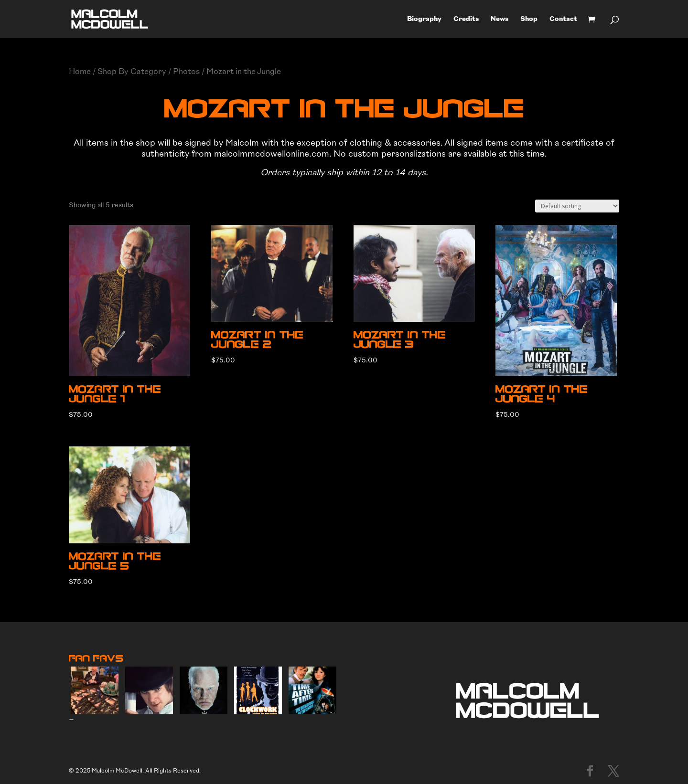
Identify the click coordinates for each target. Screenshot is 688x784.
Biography (424, 19)
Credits (466, 19)
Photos (186, 71)
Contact (563, 19)
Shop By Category (132, 71)
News (500, 19)
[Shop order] (577, 206)
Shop (529, 19)
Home (80, 71)
